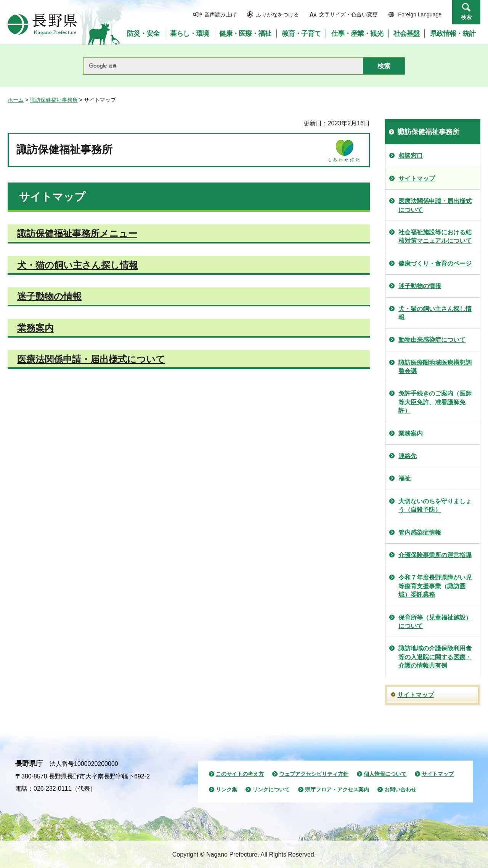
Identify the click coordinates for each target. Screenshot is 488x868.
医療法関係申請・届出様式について (91, 359)
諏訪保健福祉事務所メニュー (77, 233)
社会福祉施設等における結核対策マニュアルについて (435, 236)
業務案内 (35, 328)
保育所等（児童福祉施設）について (435, 622)
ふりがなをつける (278, 14)
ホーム (16, 100)
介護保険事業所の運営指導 (435, 555)
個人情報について (385, 774)
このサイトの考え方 (240, 774)
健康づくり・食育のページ (435, 263)
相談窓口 (411, 156)
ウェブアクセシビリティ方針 (314, 774)
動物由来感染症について (432, 340)
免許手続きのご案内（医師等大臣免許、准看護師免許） (435, 402)
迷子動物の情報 (49, 296)
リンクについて (271, 790)
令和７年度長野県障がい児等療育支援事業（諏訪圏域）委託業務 (435, 586)
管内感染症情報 (420, 532)
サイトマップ (417, 179)
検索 (466, 17)
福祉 (405, 478)
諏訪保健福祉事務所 (54, 100)
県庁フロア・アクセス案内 (337, 790)
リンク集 (226, 790)
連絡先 (408, 456)
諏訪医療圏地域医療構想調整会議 (435, 367)
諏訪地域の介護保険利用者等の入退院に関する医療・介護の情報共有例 (435, 657)
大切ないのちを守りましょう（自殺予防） (435, 505)
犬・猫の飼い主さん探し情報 (78, 265)
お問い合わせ (400, 790)
